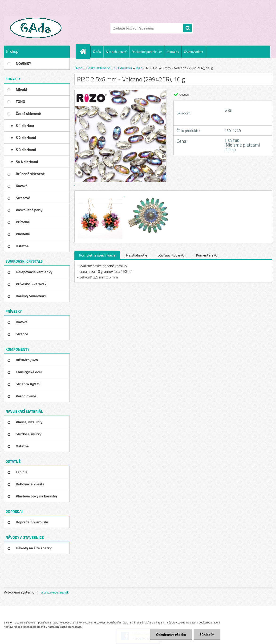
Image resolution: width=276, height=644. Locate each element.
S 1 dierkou (123, 68)
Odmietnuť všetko (171, 635)
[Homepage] (85, 51)
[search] (187, 28)
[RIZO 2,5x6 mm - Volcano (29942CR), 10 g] (101, 195)
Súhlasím (207, 635)
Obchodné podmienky (147, 52)
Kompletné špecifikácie (97, 255)
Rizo (139, 68)
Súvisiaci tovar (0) (172, 255)
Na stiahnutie (137, 255)
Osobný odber (194, 52)
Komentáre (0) (207, 255)
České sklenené (98, 68)
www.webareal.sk (55, 592)
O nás (97, 52)
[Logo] (36, 28)
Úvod (79, 68)
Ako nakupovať (116, 52)
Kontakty (173, 52)
